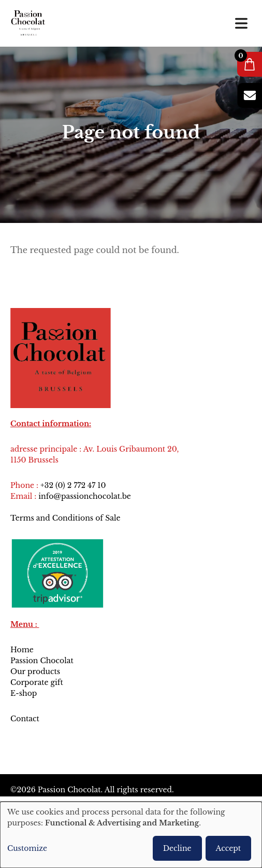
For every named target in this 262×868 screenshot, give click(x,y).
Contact (26, 719)
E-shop (24, 693)
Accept (228, 848)
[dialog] (131, 835)
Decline (177, 848)
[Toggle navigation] (241, 23)
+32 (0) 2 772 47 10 (73, 485)
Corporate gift (37, 682)
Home (22, 650)
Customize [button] (27, 848)
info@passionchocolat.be (85, 496)
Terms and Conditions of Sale (65, 518)
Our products (35, 671)
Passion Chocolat (42, 661)
